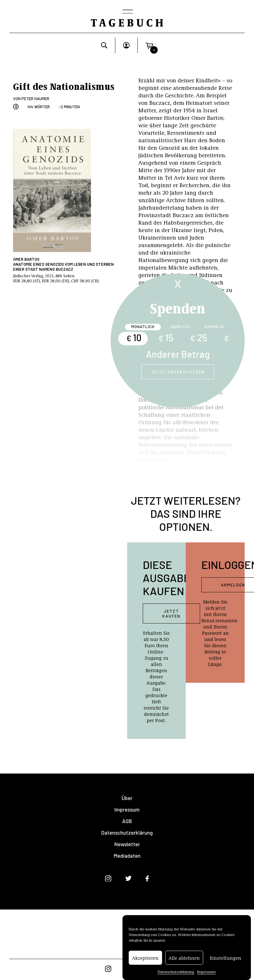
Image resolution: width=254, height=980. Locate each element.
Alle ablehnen (184, 960)
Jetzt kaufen (171, 614)
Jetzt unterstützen (178, 372)
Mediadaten (127, 856)
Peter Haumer (35, 99)
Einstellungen (225, 960)
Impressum (206, 974)
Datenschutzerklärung (176, 974)
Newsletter (127, 844)
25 (199, 337)
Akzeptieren (145, 960)
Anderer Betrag (178, 354)
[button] (149, 45)
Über (127, 798)
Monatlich (143, 327)
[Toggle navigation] (127, 12)
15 (166, 337)
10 (134, 337)
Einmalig (215, 327)
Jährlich (180, 327)
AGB (127, 821)
